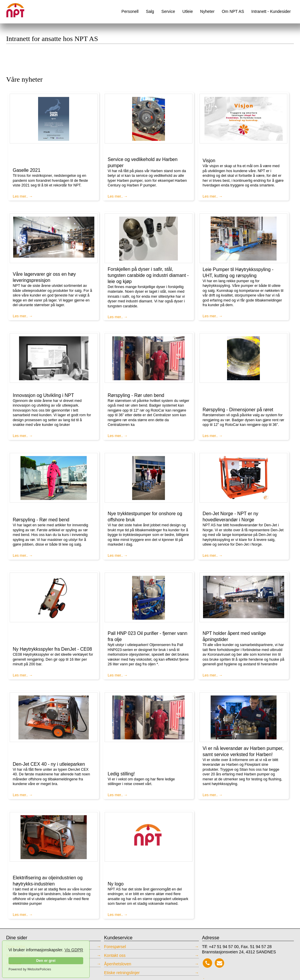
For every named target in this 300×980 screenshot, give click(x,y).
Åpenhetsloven (118, 964)
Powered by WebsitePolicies (30, 969)
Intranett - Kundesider (271, 11)
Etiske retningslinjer (122, 973)
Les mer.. (21, 196)
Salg (150, 11)
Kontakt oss (115, 955)
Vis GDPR (74, 950)
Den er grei (46, 961)
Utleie (187, 11)
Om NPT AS (233, 11)
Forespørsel (115, 947)
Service (168, 11)
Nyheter (207, 11)
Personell (130, 11)
